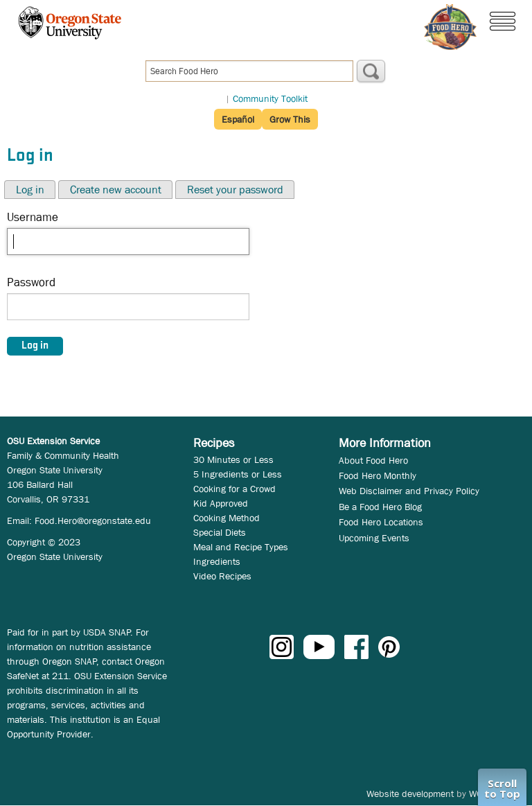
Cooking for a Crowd (234, 489)
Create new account (116, 190)
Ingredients (217, 561)
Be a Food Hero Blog (380, 507)
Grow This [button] (290, 119)
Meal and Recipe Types (241, 547)
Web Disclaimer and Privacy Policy (409, 491)
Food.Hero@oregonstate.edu (93, 520)
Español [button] (238, 119)
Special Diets (220, 532)
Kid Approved (221, 503)
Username (33, 217)
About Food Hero (373, 460)
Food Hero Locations (381, 522)
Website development (410, 794)
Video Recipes (222, 576)
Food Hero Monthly (378, 475)
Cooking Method (227, 518)
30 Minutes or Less (233, 459)
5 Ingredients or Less (238, 474)
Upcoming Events (374, 538)
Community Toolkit (270, 98)
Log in (30, 190)
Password (31, 282)
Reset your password (235, 190)
